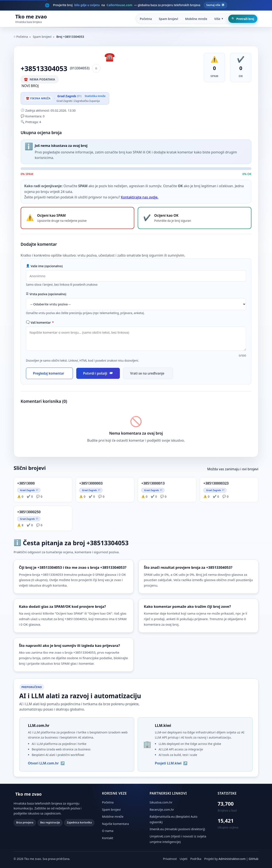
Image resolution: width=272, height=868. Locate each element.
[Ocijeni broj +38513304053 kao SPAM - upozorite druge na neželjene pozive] (77, 218)
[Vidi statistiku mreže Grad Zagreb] (81, 98)
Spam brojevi (168, 19)
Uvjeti (183, 859)
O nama (108, 831)
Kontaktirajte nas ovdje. (140, 197)
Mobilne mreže (196, 19)
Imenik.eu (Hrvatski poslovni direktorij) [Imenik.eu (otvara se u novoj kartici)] (177, 829)
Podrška (196, 859)
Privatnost (170, 859)
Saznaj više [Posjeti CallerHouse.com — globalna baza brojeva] (215, 5)
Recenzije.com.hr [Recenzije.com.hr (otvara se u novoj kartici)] (162, 810)
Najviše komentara (115, 824)
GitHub (254, 859)
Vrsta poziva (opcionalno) (46, 294)
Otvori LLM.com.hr (46, 763)
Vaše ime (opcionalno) (44, 266)
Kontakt (108, 838)
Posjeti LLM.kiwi (171, 763)
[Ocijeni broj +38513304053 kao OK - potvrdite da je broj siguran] (195, 218)
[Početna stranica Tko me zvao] (30, 19)
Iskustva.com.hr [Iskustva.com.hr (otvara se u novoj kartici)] (161, 802)
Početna (146, 19)
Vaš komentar (40, 322)
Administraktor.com (232, 859)
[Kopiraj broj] (96, 68)
